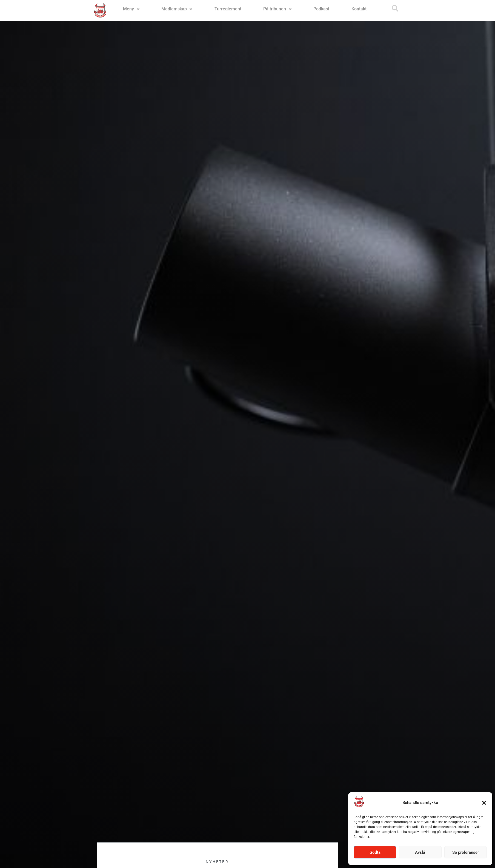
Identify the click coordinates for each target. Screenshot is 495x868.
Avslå (420, 852)
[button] (484, 803)
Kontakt (359, 9)
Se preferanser (466, 852)
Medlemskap (177, 9)
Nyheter (217, 862)
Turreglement (228, 9)
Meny (131, 9)
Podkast (321, 9)
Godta (375, 852)
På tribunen (277, 9)
